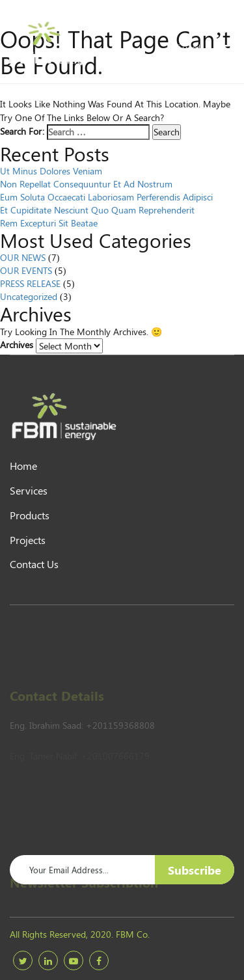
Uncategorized (29, 296)
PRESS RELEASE (30, 283)
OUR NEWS (23, 257)
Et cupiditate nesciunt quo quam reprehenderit (97, 210)
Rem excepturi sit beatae (49, 223)
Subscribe (195, 870)
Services (29, 490)
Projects (28, 540)
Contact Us (34, 564)
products (30, 515)
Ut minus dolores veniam (51, 171)
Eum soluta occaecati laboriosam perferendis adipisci (106, 197)
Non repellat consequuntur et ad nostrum (86, 184)
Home (23, 466)
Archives (17, 345)
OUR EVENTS (26, 270)
